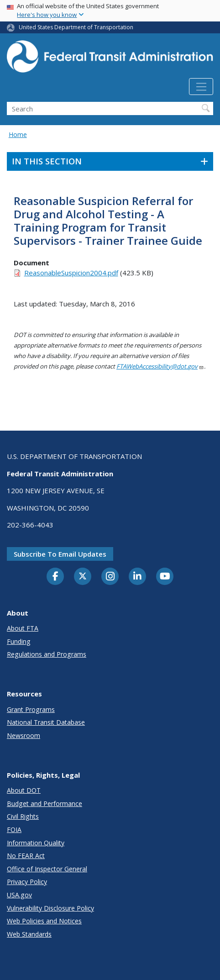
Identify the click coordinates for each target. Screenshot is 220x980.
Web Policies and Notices (44, 921)
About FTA (23, 628)
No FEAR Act (26, 856)
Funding (19, 641)
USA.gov (19, 895)
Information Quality (36, 843)
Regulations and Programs (47, 654)
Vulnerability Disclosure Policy (50, 908)
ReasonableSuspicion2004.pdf (71, 273)
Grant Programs (31, 709)
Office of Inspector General (47, 869)
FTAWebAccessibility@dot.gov (160, 366)
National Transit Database (46, 722)
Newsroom (24, 735)
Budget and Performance (45, 803)
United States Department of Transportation (76, 27)
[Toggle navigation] (201, 87)
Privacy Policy (27, 882)
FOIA (14, 830)
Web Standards (29, 934)
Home (18, 134)
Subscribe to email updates (60, 554)
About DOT (24, 790)
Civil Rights (23, 816)
